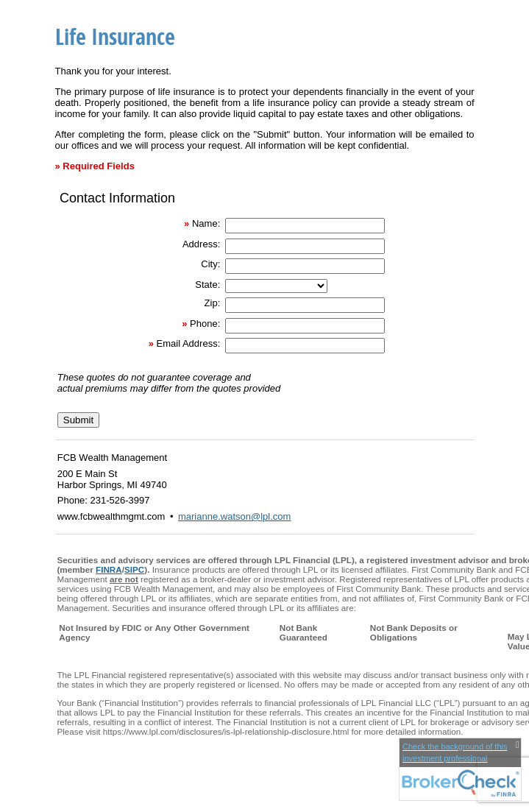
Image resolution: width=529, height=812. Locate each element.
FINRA (109, 569)
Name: (206, 223)
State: (207, 285)
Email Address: (189, 343)
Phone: (205, 324)
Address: (201, 244)
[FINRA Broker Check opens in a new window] (460, 769)
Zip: (213, 303)
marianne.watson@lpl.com (234, 516)
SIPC (134, 569)
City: (210, 264)
